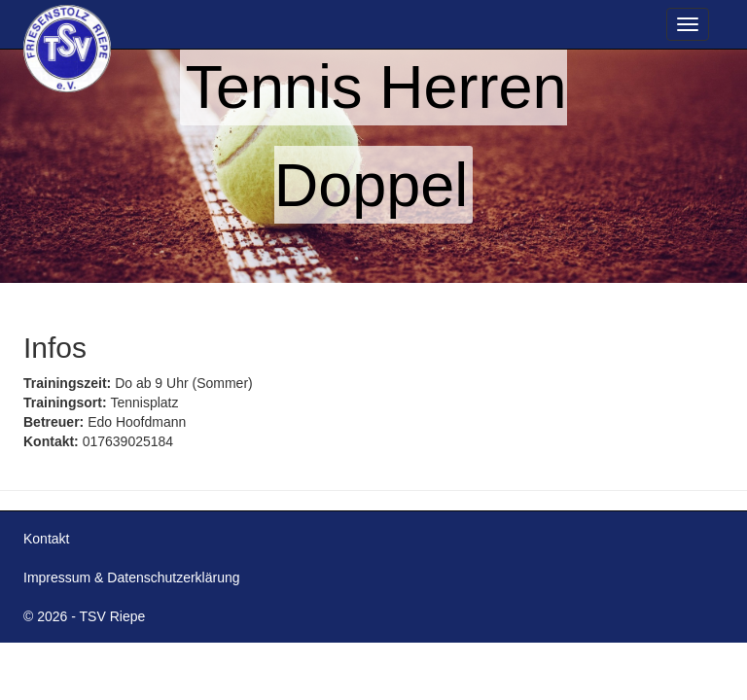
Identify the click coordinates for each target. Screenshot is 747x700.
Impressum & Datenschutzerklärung (132, 577)
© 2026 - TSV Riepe (84, 616)
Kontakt (46, 539)
